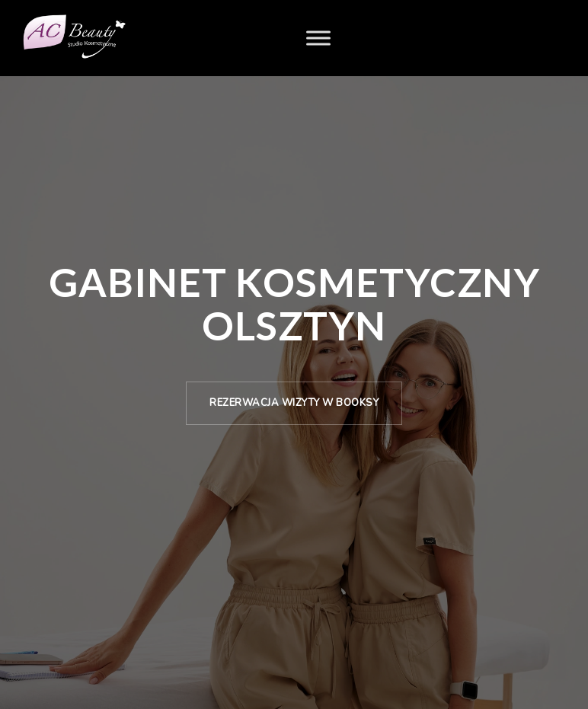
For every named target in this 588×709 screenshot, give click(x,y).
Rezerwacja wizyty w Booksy (294, 403)
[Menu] (318, 38)
